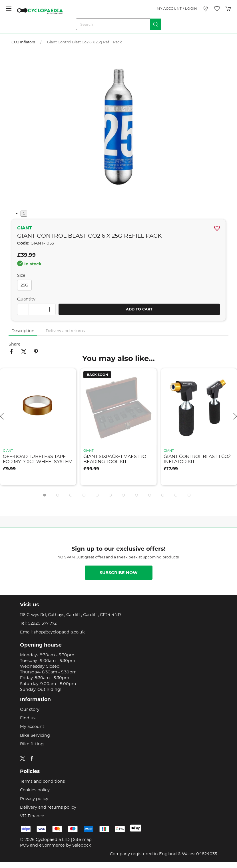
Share (15, 344)
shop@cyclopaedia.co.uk (59, 632)
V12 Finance (32, 816)
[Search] (118, 24)
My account (32, 726)
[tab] (45, 495)
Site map (82, 839)
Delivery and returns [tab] (65, 331)
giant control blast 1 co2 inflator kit (197, 459)
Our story (30, 709)
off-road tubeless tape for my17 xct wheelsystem (38, 459)
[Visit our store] (206, 9)
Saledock (82, 845)
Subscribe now (119, 573)
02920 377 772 (42, 623)
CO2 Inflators (24, 42)
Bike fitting (32, 744)
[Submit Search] (156, 24)
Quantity (26, 299)
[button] (9, 9)
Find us (28, 718)
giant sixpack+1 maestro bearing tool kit (115, 459)
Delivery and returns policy (48, 807)
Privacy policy (34, 799)
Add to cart (139, 309)
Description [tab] (23, 331)
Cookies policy (35, 790)
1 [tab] (24, 214)
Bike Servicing (35, 735)
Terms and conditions (42, 781)
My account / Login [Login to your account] (177, 9)
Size (21, 275)
